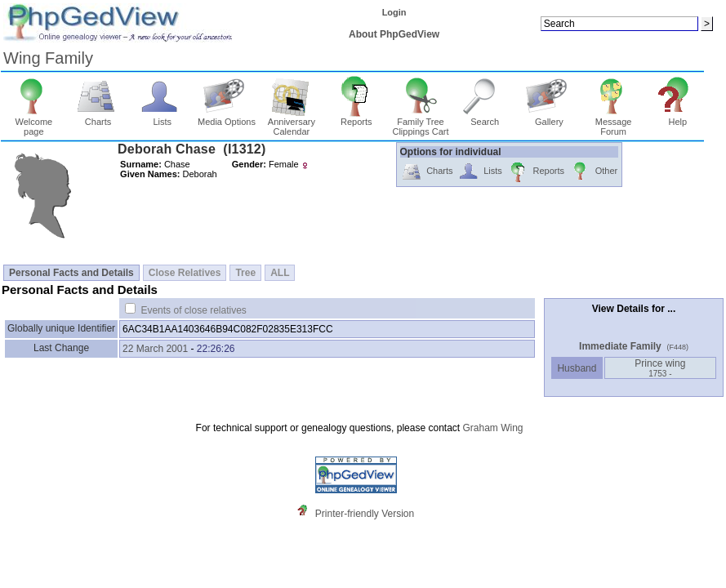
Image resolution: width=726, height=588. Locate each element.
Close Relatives (185, 273)
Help (678, 118)
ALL (280, 273)
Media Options (227, 118)
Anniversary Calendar (292, 122)
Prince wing (660, 368)
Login (394, 12)
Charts (98, 118)
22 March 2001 (155, 349)
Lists (162, 118)
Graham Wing (492, 428)
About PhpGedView (394, 34)
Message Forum (614, 122)
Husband (577, 368)
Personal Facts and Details (71, 273)
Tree (245, 273)
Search (485, 118)
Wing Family (48, 58)
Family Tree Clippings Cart (420, 122)
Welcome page (34, 122)
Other (593, 172)
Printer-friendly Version (365, 514)
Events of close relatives (193, 310)
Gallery (549, 118)
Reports (356, 118)
